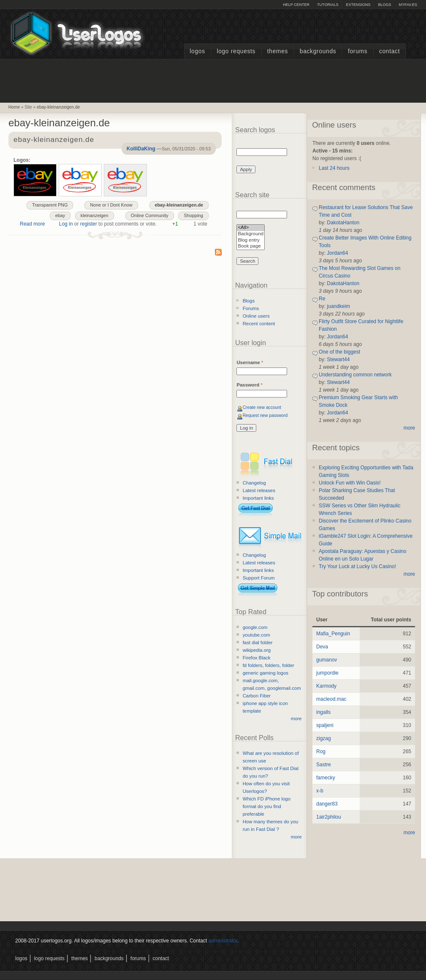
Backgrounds (318, 51)
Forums (358, 51)
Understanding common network (355, 375)
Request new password (265, 415)
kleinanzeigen (95, 215)
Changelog (254, 483)
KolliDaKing (141, 149)
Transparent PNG (50, 205)
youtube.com (256, 635)
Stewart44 (338, 359)
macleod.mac (331, 699)
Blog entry (251, 241)
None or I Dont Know (111, 205)
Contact (389, 51)
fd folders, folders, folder (269, 665)
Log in (66, 224)
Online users (256, 316)
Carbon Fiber (257, 696)
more (296, 719)
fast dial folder (258, 642)
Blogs (384, 5)
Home (14, 107)
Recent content (259, 324)
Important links (258, 498)
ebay (60, 215)
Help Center (296, 5)
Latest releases (259, 490)
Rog (321, 751)
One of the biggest (339, 352)
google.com (255, 627)
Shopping (193, 215)
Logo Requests (236, 51)
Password (249, 385)
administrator (223, 941)
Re (322, 299)
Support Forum (259, 578)
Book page (251, 246)
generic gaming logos (266, 673)
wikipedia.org (257, 650)
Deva (322, 647)
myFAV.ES (408, 5)
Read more (32, 224)
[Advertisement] (213, 80)
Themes (278, 51)
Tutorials (328, 5)
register (89, 224)
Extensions (358, 5)
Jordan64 (337, 253)
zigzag (324, 738)
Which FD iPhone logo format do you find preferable (267, 806)
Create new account (262, 407)
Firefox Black (257, 658)
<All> (251, 228)
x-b (320, 791)
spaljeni (325, 725)
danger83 (327, 804)
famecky (326, 778)
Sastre (324, 765)
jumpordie (327, 673)
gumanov (327, 660)
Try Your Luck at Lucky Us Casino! (357, 566)
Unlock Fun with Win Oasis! (350, 483)
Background (251, 234)
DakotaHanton (343, 223)
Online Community (150, 215)
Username (250, 362)
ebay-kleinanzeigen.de (58, 107)
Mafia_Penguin (333, 634)
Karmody (326, 686)
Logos (197, 51)
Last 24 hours (334, 168)
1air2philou (329, 817)
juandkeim (338, 306)
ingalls (323, 712)
